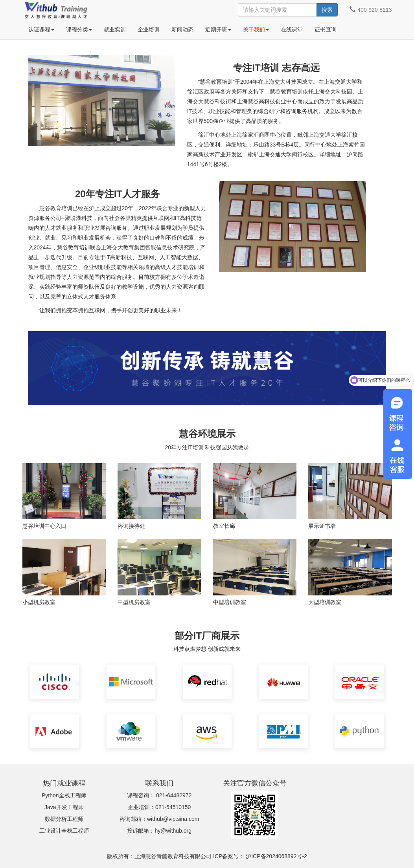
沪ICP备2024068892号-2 (276, 856)
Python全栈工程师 (64, 795)
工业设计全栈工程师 (64, 831)
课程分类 (79, 29)
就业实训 (115, 29)
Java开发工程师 (64, 807)
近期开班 (218, 29)
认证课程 (41, 29)
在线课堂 (292, 29)
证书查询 (326, 29)
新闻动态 (182, 29)
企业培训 (149, 29)
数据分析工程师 (64, 819)
